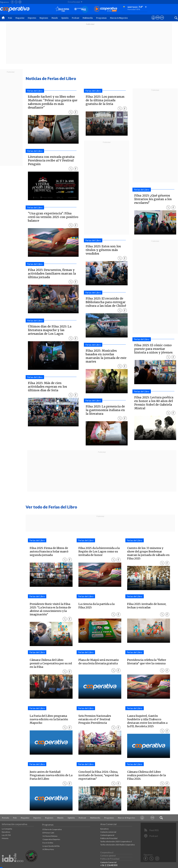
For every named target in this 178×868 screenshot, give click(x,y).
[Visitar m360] (158, 20)
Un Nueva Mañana (50, 836)
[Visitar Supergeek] (162, 20)
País (10, 18)
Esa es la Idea (48, 843)
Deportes (32, 18)
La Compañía (7, 829)
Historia (5, 838)
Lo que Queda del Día (51, 846)
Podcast (75, 18)
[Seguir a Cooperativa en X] (16, 2)
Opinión (65, 18)
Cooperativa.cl (107, 852)
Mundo (55, 18)
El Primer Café (48, 833)
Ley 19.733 (6, 835)
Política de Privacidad (109, 838)
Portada (6, 818)
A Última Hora (48, 849)
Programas (101, 18)
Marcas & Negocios (119, 18)
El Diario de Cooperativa (52, 829)
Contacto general (107, 835)
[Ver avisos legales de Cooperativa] (153, 20)
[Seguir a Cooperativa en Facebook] (12, 2)
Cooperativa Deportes (51, 839)
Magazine (20, 18)
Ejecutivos (6, 832)
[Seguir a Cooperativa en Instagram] (20, 2)
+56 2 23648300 (109, 865)
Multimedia (88, 18)
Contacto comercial (108, 832)
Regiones (44, 18)
